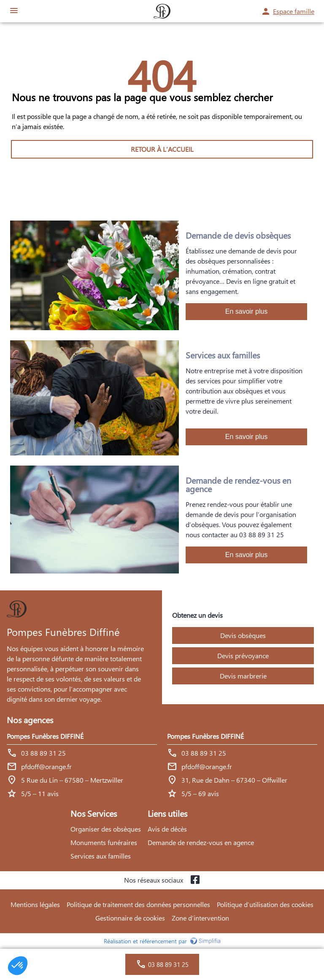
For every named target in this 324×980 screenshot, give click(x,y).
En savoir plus (247, 311)
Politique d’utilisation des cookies (265, 904)
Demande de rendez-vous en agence (201, 842)
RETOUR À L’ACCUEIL (162, 149)
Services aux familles (101, 856)
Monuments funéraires (104, 842)
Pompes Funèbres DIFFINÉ (45, 736)
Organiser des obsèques (106, 829)
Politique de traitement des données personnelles (138, 904)
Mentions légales (35, 904)
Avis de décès (167, 829)
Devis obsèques (243, 635)
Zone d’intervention (200, 918)
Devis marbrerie (243, 676)
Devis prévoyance (243, 656)
